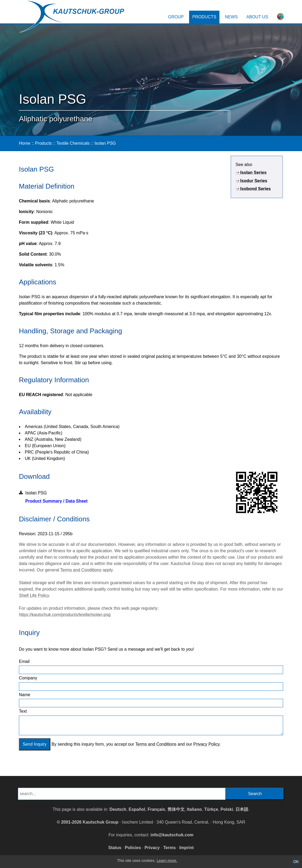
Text (23, 711)
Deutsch (118, 809)
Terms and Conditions (81, 570)
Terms (170, 848)
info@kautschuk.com (172, 835)
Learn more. (167, 861)
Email (24, 661)
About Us (257, 17)
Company (28, 678)
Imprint (186, 848)
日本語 (242, 809)
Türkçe (211, 809)
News (231, 17)
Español (137, 809)
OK (296, 862)
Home (25, 143)
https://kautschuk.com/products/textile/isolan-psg (65, 615)
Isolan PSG (105, 143)
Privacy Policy (206, 744)
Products (204, 17)
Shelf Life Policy (34, 595)
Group (176, 17)
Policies (133, 848)
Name (25, 695)
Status (115, 848)
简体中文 (176, 809)
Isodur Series (252, 181)
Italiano (194, 809)
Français (156, 809)
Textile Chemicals (73, 143)
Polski (227, 809)
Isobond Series (253, 189)
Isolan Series (251, 173)
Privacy (152, 848)
